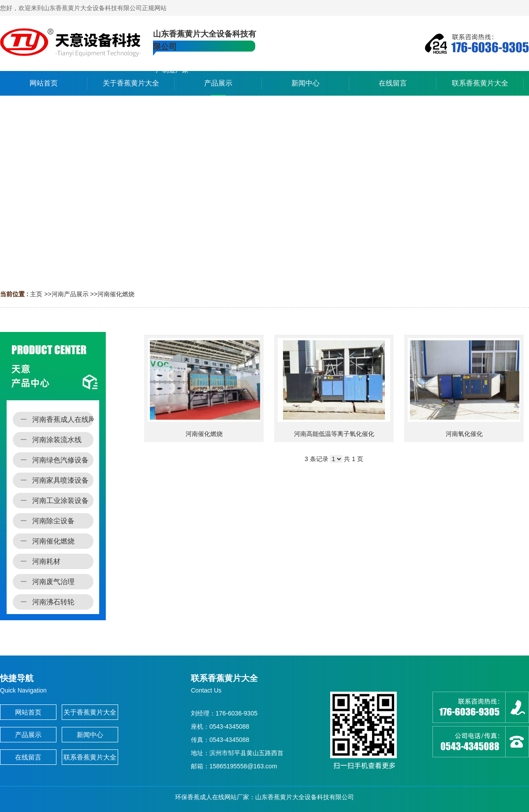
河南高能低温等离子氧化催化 (334, 434)
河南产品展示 (70, 294)
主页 (36, 294)
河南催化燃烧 (116, 294)
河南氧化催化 (464, 434)
